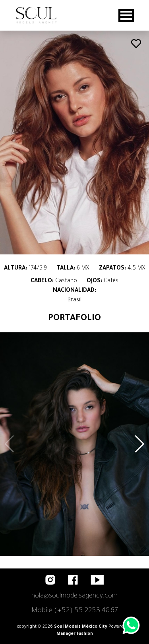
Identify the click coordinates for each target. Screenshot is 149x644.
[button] (140, 444)
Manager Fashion (75, 634)
